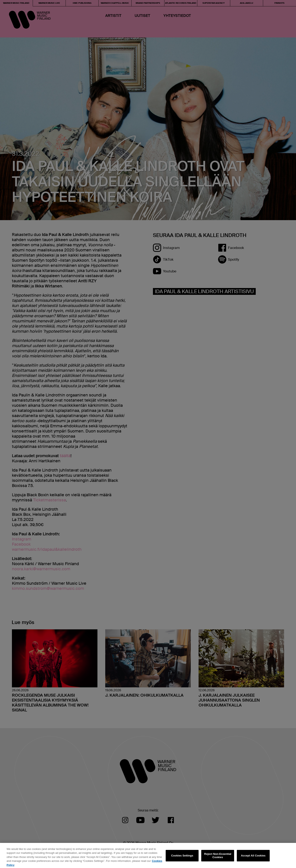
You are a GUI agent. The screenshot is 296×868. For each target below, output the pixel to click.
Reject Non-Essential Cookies (218, 857)
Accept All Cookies (253, 857)
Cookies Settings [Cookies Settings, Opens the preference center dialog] (182, 857)
